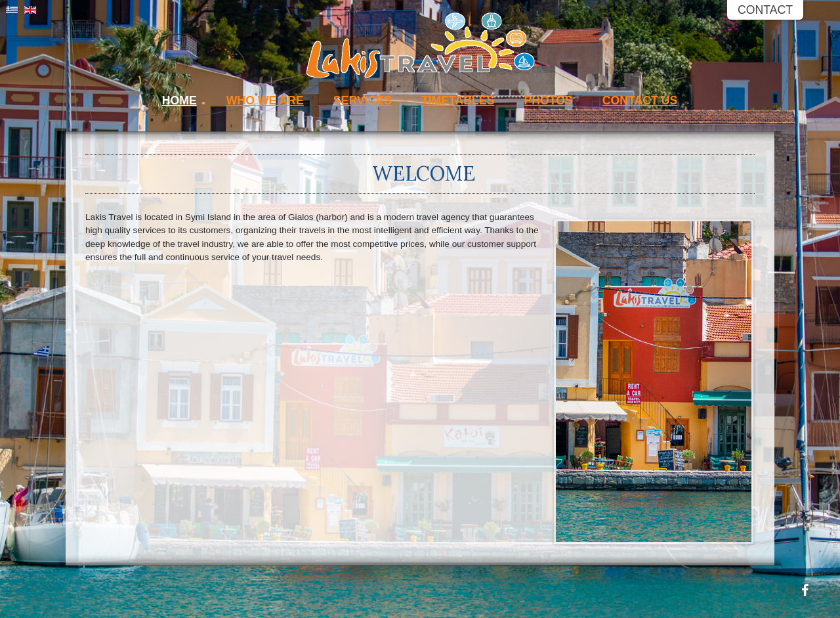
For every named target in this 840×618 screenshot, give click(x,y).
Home (179, 100)
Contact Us (640, 100)
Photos (548, 100)
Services (363, 100)
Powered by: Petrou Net (835, 536)
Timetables (458, 100)
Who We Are (265, 100)
